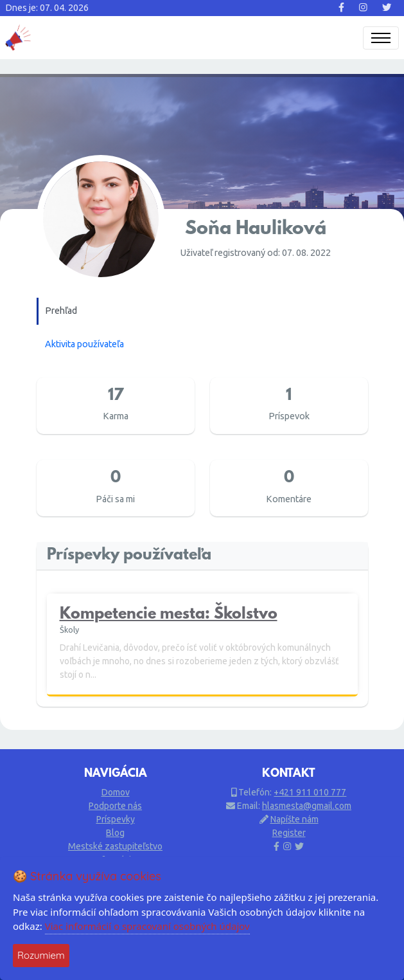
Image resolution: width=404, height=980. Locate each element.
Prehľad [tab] (61, 311)
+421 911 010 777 (310, 792)
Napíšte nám (294, 819)
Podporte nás (115, 806)
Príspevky (116, 819)
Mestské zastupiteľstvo (115, 846)
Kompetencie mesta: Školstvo (169, 615)
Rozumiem (41, 955)
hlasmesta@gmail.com (307, 806)
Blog (115, 833)
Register (289, 833)
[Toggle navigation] (381, 38)
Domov (116, 792)
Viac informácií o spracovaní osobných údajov (147, 926)
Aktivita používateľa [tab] (84, 344)
